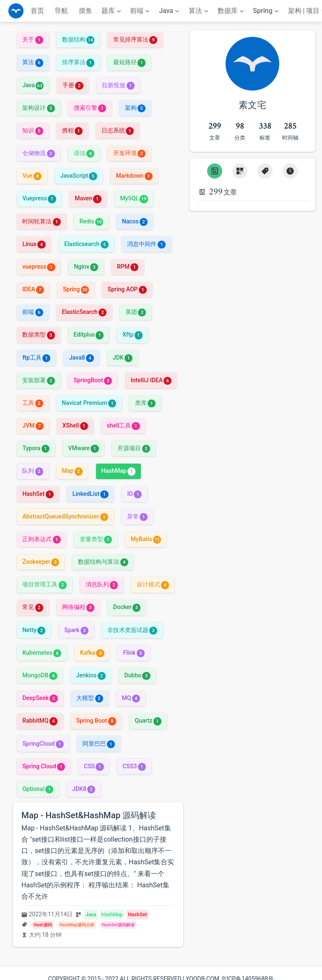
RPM (128, 267)
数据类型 (38, 334)
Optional (38, 789)
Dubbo (138, 675)
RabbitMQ (40, 721)
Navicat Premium (89, 403)
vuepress (39, 267)
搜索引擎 (90, 108)
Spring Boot (96, 721)
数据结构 (78, 39)
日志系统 (118, 130)
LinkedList (91, 494)
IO (134, 494)
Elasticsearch (86, 244)
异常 (137, 516)
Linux (34, 244)
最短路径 (129, 62)
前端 (32, 312)
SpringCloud (43, 744)
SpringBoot (93, 380)
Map (72, 471)
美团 (136, 312)
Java (33, 85)
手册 (73, 85)
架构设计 (38, 108)
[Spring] (267, 11)
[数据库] (232, 11)
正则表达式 (41, 539)
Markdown (134, 176)
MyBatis (146, 539)
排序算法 (78, 62)
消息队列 (102, 584)
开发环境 (129, 153)
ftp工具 (36, 358)
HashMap (118, 471)
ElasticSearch (84, 312)
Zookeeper (41, 562)
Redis (91, 221)
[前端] (141, 11)
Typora (36, 448)
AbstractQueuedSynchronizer (65, 516)
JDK (123, 358)
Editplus (89, 334)
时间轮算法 (41, 221)
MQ (131, 698)
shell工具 (123, 425)
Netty (34, 630)
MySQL (134, 198)
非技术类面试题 (132, 630)
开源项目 (134, 448)
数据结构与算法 (103, 562)
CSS (94, 766)
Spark (76, 630)
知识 (32, 130)
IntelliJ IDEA (151, 380)
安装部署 (38, 380)
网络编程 (78, 607)
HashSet (38, 494)
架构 (135, 108)
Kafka (92, 653)
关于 (32, 39)
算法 (32, 62)
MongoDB (40, 675)
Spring (76, 289)
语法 (84, 153)
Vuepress (39, 198)
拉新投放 (118, 85)
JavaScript (79, 176)
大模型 (90, 698)
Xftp (132, 334)
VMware (84, 448)
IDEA (33, 289)
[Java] (170, 11)
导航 (61, 11)
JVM (33, 425)
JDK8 (84, 789)
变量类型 (96, 539)
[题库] (112, 11)
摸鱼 (86, 11)
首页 (37, 11)
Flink (134, 653)
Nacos (135, 221)
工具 (32, 403)
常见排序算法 (135, 39)
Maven (88, 198)
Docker (127, 607)
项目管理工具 (44, 584)
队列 (32, 471)
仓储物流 (38, 153)
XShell (75, 425)
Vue (32, 176)
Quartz (148, 721)
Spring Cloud (44, 766)
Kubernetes (42, 653)
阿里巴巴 (99, 744)
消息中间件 (146, 244)
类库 (145, 403)
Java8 (82, 358)
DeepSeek (40, 698)
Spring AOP (127, 289)
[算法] (199, 11)
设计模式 (153, 584)
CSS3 (134, 766)
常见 (32, 607)
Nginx (86, 267)
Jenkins (91, 675)
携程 (72, 130)
